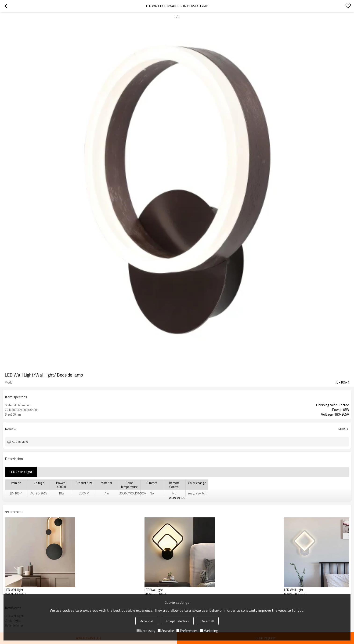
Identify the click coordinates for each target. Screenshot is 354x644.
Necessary (146, 631)
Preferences (187, 631)
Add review (20, 442)
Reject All (207, 621)
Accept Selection (177, 621)
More (342, 429)
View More (177, 498)
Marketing (209, 631)
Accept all (147, 621)
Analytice (166, 631)
